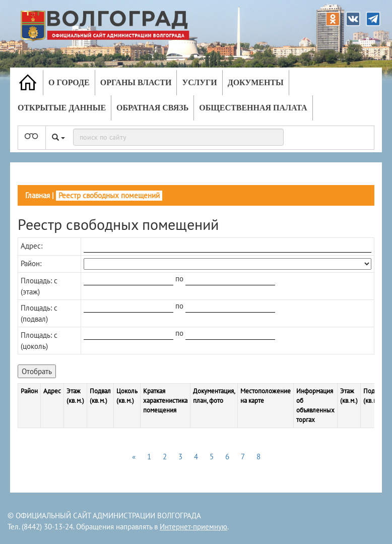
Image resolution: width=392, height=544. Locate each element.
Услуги (199, 82)
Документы (256, 82)
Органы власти (136, 82)
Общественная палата (253, 108)
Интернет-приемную (193, 527)
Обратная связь (152, 108)
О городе (69, 82)
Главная (38, 195)
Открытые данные (62, 108)
